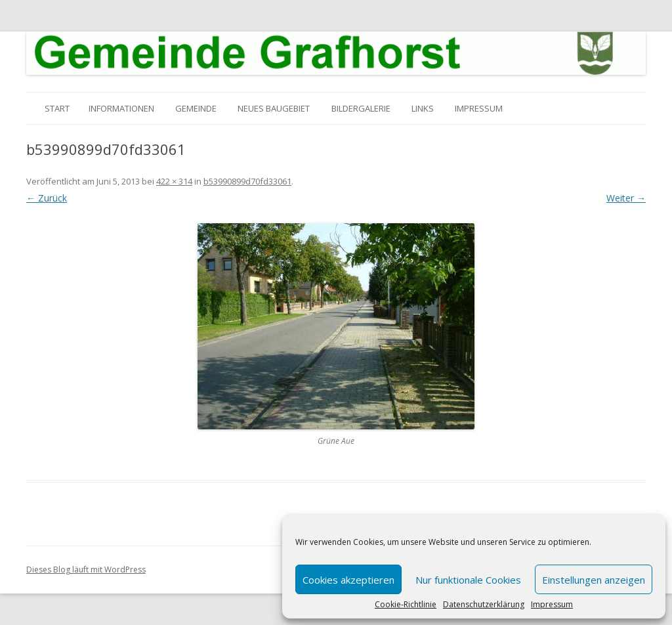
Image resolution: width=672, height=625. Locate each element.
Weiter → (626, 198)
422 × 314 (174, 181)
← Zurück (47, 198)
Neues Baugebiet (274, 108)
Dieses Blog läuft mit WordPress (86, 570)
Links (423, 108)
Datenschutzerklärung (484, 605)
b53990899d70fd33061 (247, 181)
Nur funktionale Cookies (468, 580)
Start (57, 108)
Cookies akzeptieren (348, 580)
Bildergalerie (361, 108)
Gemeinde (196, 108)
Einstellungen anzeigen (594, 580)
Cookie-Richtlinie (406, 605)
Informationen (121, 108)
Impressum (552, 605)
